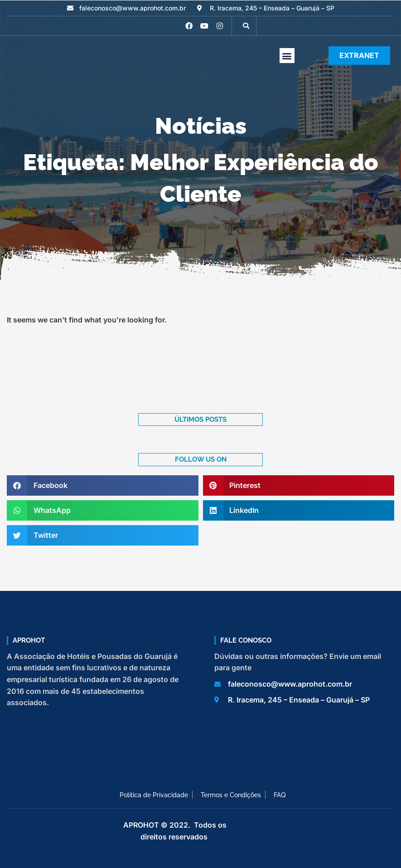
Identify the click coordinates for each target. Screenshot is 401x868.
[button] (246, 26)
